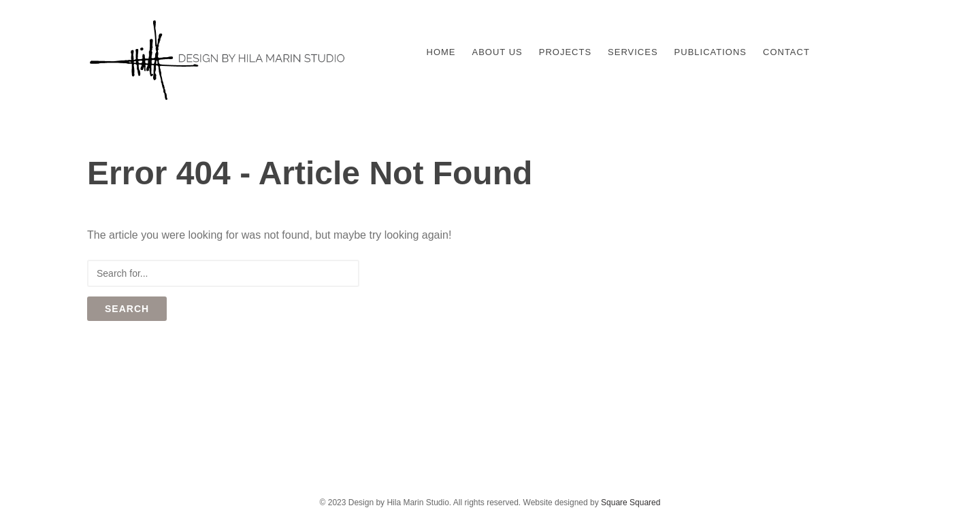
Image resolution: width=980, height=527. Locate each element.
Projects (565, 52)
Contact (786, 52)
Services (633, 52)
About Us (497, 52)
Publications (710, 52)
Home (441, 52)
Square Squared (631, 503)
